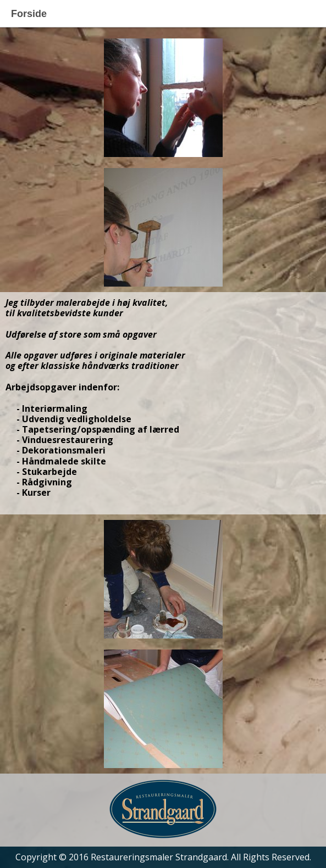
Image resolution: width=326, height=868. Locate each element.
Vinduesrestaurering (68, 440)
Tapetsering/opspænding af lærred (101, 429)
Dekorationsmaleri (64, 450)
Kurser (36, 492)
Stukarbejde (49, 472)
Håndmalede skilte (64, 461)
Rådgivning (47, 482)
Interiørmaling (55, 408)
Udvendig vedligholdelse (77, 419)
